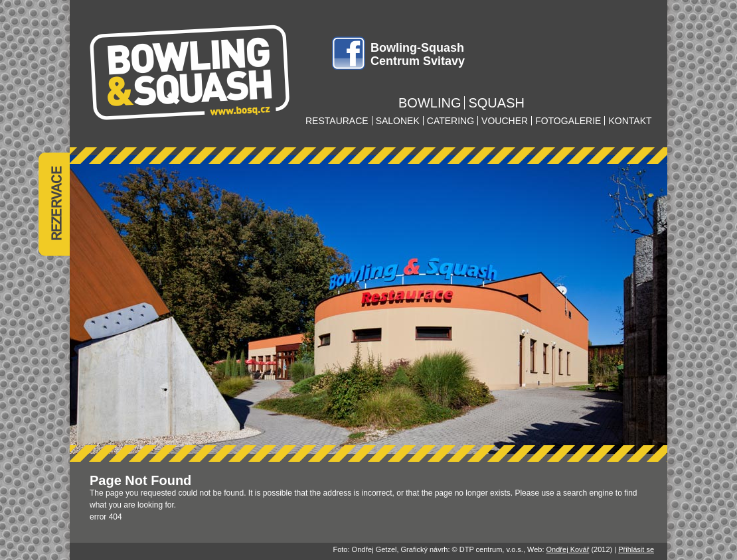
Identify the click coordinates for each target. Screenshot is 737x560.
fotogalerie (568, 121)
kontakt (630, 121)
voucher (505, 121)
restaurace (337, 121)
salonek (398, 121)
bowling (430, 103)
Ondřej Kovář (568, 549)
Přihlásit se (636, 549)
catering (450, 121)
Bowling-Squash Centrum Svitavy (418, 54)
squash (496, 103)
